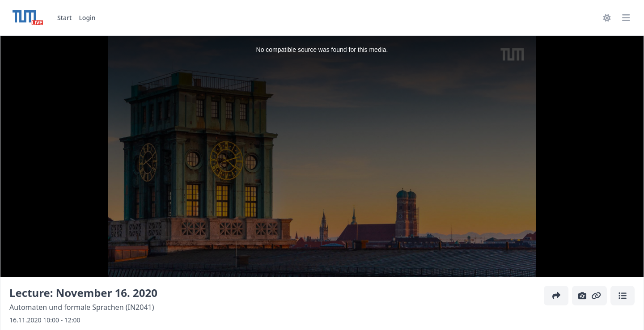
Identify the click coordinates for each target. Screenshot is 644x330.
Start (64, 18)
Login (87, 18)
